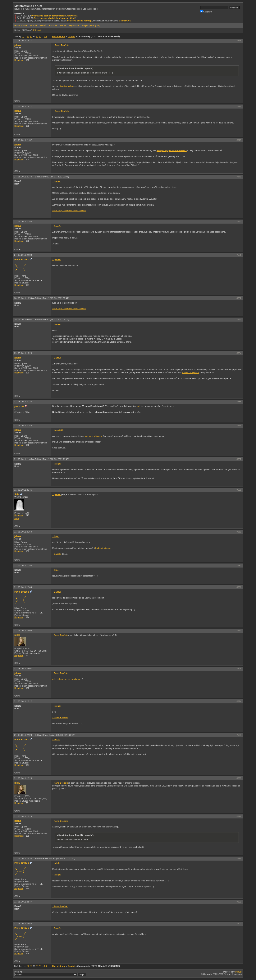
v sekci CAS (125, 21)
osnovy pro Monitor (94, 436)
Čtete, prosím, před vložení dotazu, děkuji (54, 18)
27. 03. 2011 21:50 (23, 221)
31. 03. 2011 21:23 (23, 402)
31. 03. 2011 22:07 (23, 669)
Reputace (19, 60)
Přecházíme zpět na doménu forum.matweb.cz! (55, 16)
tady (139, 406)
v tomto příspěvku (191, 372)
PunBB (238, 972)
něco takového (66, 86)
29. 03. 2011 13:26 (23, 353)
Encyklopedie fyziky (91, 25)
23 (31, 36)
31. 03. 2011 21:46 (23, 490)
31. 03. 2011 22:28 (23, 816)
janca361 (19, 407)
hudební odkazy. (103, 548)
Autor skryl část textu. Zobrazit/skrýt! (69, 211)
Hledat (63, 25)
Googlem (206, 11)
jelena (18, 45)
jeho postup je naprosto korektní (172, 150)
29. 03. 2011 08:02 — (42, 319)
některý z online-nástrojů (80, 21)
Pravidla (53, 25)
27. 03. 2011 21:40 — (42, 177)
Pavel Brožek (22, 260)
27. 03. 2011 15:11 (23, 41)
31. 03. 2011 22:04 (23, 587)
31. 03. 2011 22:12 (23, 701)
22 (28, 36)
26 (40, 36)
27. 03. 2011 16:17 (23, 106)
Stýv (17, 494)
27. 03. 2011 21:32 (23, 140)
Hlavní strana (21, 25)
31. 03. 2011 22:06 (23, 630)
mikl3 (17, 635)
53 (45, 36)
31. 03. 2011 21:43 (23, 425)
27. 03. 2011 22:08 (23, 255)
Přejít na (50, 973)
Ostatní (71, 36)
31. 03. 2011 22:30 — (45, 858)
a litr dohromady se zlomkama (66, 679)
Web (16, 519)
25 (37, 36)
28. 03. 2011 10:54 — (42, 298)
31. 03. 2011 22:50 (23, 924)
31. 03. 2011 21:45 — (42, 459)
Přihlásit (37, 30)
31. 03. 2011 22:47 (23, 902)
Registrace (74, 25)
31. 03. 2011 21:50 (23, 532)
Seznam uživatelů (38, 25)
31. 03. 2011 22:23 (23, 778)
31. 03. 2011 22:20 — (45, 735)
